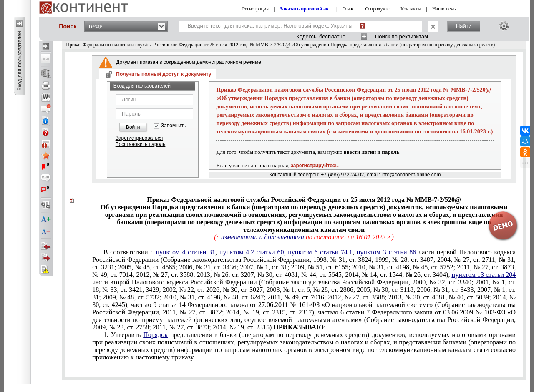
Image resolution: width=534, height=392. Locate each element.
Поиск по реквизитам (402, 36)
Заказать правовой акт (305, 9)
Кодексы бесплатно (321, 36)
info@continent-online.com (411, 175)
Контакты (411, 9)
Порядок (155, 335)
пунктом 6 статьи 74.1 (320, 252)
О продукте (378, 9)
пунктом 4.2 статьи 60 (252, 252)
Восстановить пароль (141, 144)
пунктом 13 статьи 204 (484, 275)
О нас (348, 9)
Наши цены (445, 9)
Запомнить (174, 126)
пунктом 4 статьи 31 (185, 252)
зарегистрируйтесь (315, 166)
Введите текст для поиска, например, (270, 26)
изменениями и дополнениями (263, 237)
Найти (464, 26)
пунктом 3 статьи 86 (387, 252)
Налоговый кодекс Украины (318, 26)
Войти (133, 127)
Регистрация (255, 9)
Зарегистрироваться (139, 138)
